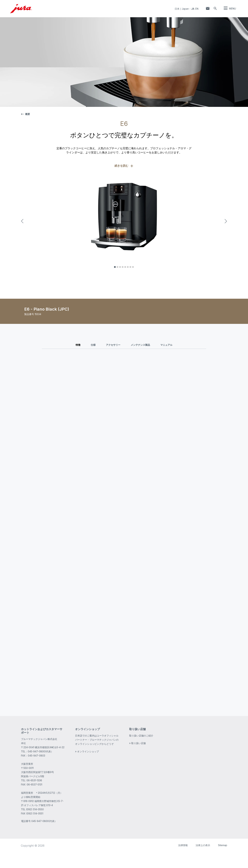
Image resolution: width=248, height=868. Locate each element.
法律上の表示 (203, 861)
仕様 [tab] (93, 345)
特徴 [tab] (78, 345)
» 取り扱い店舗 (137, 759)
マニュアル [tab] (166, 345)
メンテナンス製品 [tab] (140, 345)
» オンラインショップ (87, 767)
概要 (25, 114)
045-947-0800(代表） (44, 837)
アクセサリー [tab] (113, 345)
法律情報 (183, 861)
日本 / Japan (182, 9)
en (197, 9)
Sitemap (223, 861)
